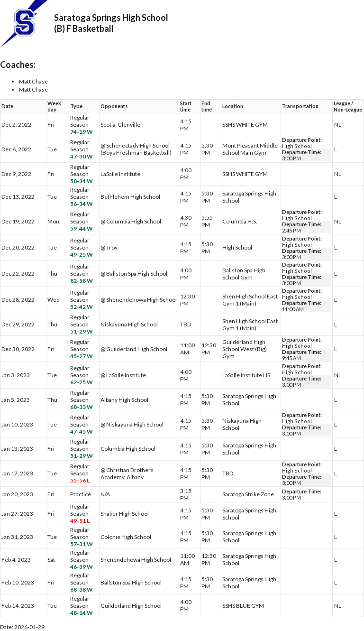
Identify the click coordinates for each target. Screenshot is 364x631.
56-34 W (82, 204)
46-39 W (82, 567)
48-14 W (82, 613)
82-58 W (82, 281)
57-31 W (82, 544)
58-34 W (82, 181)
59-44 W (82, 228)
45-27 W (82, 356)
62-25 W (82, 382)
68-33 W (82, 407)
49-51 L (80, 521)
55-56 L (80, 480)
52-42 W (82, 307)
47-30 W (82, 156)
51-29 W (82, 331)
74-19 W (82, 132)
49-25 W (82, 255)
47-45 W (82, 431)
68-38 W (82, 589)
